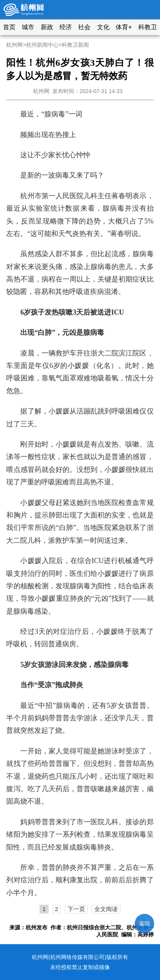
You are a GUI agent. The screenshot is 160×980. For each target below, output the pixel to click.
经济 (66, 27)
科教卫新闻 (75, 45)
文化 (103, 27)
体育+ (124, 27)
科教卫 (148, 27)
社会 (84, 27)
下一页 (76, 909)
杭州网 (14, 45)
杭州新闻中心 (42, 45)
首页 (9, 27)
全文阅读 (106, 909)
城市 (28, 27)
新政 (47, 27)
